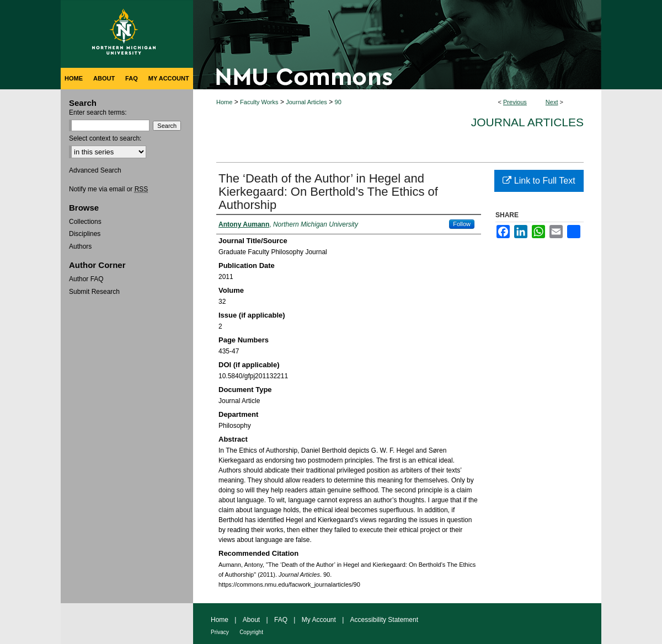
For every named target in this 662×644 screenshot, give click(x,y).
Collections (85, 222)
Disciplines (85, 234)
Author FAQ (86, 279)
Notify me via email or (108, 189)
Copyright (251, 632)
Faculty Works (259, 102)
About (251, 620)
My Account (319, 620)
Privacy (220, 632)
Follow (462, 224)
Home (224, 102)
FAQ (281, 620)
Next (552, 102)
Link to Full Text (539, 181)
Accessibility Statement (384, 620)
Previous (515, 102)
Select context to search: (105, 138)
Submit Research (94, 292)
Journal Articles (306, 102)
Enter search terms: (98, 112)
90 (338, 102)
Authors (80, 246)
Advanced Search (95, 170)
